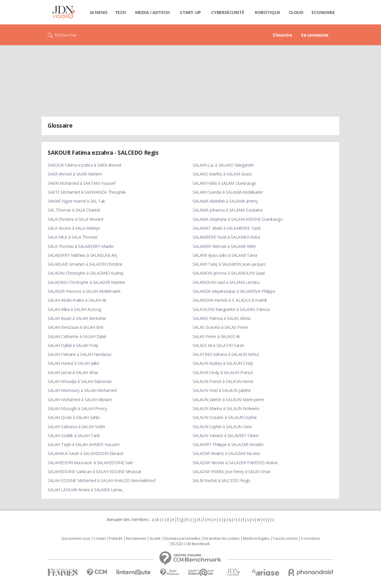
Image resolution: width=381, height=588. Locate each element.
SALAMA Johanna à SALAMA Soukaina (228, 210)
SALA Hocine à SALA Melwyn (74, 228)
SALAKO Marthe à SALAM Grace (222, 174)
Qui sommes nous (76, 539)
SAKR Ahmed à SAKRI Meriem (75, 174)
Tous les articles (285, 539)
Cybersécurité (228, 12)
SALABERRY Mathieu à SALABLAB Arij (82, 255)
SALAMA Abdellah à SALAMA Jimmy (225, 201)
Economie (323, 12)
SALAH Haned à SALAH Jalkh (74, 363)
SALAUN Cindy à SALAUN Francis (223, 372)
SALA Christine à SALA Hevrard (75, 219)
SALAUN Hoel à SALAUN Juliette (222, 390)
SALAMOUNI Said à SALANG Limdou (226, 282)
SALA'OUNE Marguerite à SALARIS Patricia (231, 309)
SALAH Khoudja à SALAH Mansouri (79, 381)
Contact (100, 539)
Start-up (190, 12)
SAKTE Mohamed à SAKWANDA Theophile (87, 192)
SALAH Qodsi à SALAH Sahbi (74, 417)
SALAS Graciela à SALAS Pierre (220, 327)
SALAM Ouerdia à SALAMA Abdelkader (228, 192)
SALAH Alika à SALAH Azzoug (74, 309)
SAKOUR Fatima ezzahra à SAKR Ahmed (84, 165)
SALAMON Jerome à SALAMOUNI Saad (229, 273)
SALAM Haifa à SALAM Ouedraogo (224, 183)
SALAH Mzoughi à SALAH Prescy (77, 408)
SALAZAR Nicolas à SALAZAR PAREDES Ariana (235, 463)
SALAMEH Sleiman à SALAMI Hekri (224, 246)
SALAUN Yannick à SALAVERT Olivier (226, 435)
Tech (120, 12)
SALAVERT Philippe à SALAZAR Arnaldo (228, 444)
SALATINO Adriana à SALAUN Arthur (226, 354)
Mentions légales (256, 539)
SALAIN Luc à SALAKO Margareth (223, 165)
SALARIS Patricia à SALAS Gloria (221, 318)
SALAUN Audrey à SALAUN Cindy (223, 363)
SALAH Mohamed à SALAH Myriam (80, 399)
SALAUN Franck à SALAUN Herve (223, 381)
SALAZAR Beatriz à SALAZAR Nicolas (226, 453)
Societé (155, 539)
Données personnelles (182, 539)
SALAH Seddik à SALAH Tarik (74, 435)
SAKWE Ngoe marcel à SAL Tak (76, 201)
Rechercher (66, 35)
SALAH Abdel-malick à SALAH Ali (77, 300)
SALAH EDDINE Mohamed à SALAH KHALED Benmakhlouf (102, 480)
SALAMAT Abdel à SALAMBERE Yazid (227, 228)
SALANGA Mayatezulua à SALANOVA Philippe (234, 291)
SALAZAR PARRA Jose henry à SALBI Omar (232, 472)
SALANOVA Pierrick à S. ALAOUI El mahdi (230, 300)
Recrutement (136, 539)
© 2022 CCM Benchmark (191, 544)
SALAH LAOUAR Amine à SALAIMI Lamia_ (86, 490)
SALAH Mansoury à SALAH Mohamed (82, 390)
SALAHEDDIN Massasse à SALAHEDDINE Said (90, 463)
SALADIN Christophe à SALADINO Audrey (86, 273)
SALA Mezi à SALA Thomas (72, 237)
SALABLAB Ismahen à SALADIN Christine (85, 264)
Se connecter (315, 35)
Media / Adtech (152, 12)
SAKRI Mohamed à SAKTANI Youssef (82, 183)
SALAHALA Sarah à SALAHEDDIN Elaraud (85, 453)
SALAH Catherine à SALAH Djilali (77, 336)
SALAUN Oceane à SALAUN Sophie (225, 417)
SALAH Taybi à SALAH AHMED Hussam (84, 444)
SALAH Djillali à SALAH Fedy (73, 345)
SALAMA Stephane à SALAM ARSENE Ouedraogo (238, 219)
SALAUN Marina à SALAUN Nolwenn (226, 408)
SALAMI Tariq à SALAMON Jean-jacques (229, 264)
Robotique (267, 12)
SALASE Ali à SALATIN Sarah (218, 345)
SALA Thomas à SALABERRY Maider (81, 246)
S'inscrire (282, 35)
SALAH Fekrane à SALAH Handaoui (79, 354)
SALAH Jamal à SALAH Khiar (73, 372)
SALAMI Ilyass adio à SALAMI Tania (225, 255)
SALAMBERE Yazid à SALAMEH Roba (226, 237)
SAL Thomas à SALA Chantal (74, 210)
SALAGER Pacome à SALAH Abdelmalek (84, 291)
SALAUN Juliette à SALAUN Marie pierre (228, 399)
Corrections (310, 539)
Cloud (296, 12)
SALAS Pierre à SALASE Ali (216, 336)
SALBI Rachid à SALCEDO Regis (221, 480)
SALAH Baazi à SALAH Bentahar (77, 318)
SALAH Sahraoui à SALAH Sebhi (76, 427)
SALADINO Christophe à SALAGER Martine (86, 282)
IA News (99, 12)
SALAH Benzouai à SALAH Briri (75, 327)
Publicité (116, 539)
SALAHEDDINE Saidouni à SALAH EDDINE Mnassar (95, 472)
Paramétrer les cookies (221, 539)
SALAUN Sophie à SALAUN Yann (222, 427)
